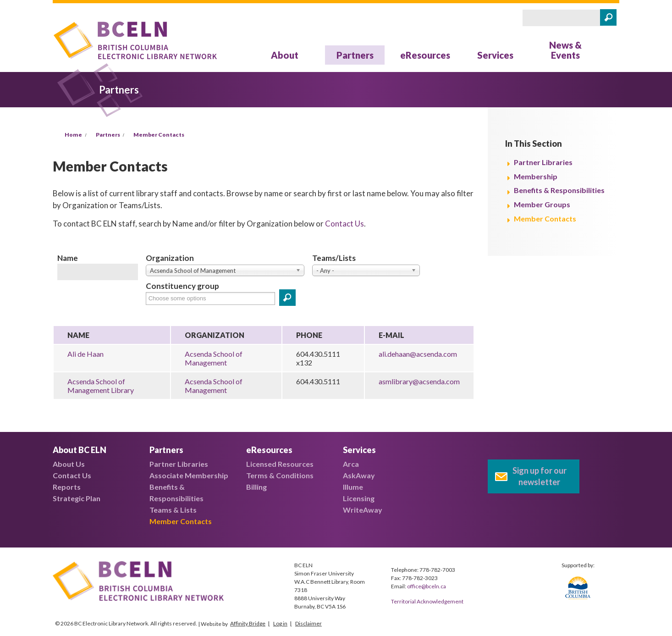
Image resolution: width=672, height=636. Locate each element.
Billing (256, 487)
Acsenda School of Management (214, 358)
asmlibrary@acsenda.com (419, 381)
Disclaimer (308, 623)
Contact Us (344, 224)
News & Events (565, 50)
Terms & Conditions (280, 475)
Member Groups (542, 204)
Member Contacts (159, 135)
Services (495, 55)
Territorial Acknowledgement (427, 601)
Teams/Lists (334, 258)
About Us (69, 464)
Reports (67, 487)
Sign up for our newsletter (540, 476)
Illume (353, 487)
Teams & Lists (173, 510)
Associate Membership (189, 475)
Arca (351, 464)
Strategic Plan (77, 498)
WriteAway (363, 510)
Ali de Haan (85, 354)
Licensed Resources (280, 464)
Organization (170, 258)
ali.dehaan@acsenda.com (418, 354)
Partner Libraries (543, 162)
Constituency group (182, 286)
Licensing (359, 498)
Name (68, 258)
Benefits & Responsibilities (559, 190)
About (285, 55)
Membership (536, 176)
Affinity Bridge (248, 623)
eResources (425, 55)
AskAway (359, 475)
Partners (355, 55)
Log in (280, 623)
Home (73, 135)
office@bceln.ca (427, 586)
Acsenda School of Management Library (101, 386)
